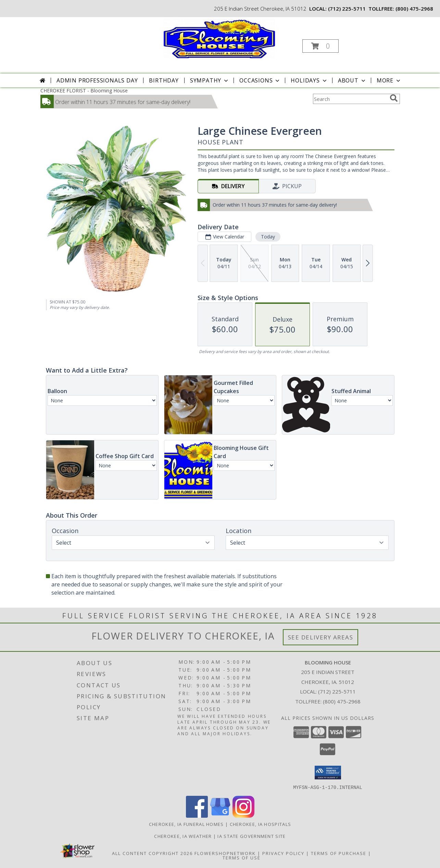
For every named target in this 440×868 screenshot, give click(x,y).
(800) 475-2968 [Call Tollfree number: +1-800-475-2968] (342, 701)
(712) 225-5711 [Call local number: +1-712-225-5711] (347, 9)
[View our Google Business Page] (220, 815)
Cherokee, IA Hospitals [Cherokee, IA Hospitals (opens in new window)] (261, 824)
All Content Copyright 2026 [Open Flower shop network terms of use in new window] (152, 853)
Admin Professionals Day (97, 80)
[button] (320, 46)
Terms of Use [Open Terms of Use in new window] (242, 857)
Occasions (260, 80)
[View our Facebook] (197, 815)
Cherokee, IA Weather (183, 836)
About (352, 80)
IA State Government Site (252, 836)
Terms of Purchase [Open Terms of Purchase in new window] (339, 853)
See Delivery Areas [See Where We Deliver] (321, 637)
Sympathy (210, 80)
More (389, 80)
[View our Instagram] (243, 815)
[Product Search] (350, 99)
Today (268, 237)
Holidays (309, 80)
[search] (394, 98)
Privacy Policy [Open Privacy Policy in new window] (283, 853)
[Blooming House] (219, 38)
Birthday (164, 80)
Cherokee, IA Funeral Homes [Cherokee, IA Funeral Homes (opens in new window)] (186, 824)
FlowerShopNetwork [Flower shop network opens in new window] (225, 853)
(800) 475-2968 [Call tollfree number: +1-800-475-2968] (414, 9)
